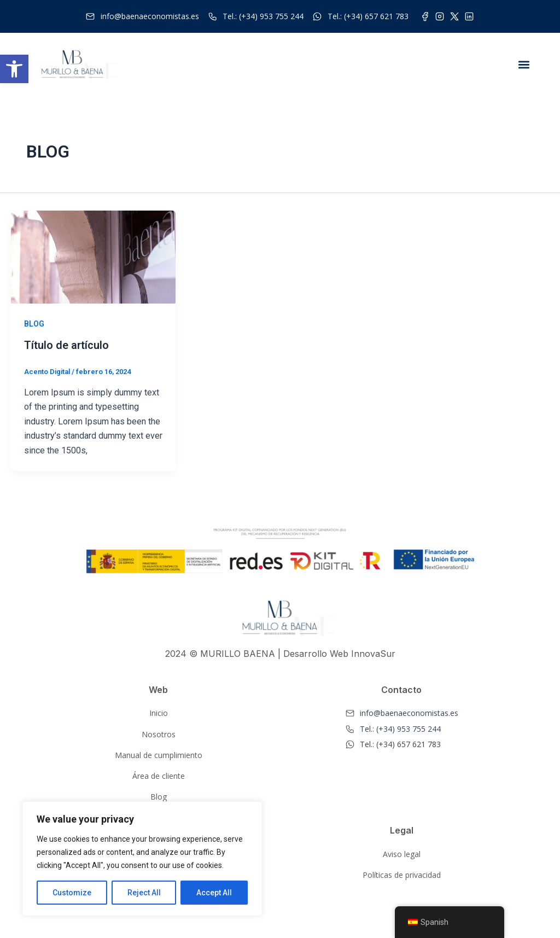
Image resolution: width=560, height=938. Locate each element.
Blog (159, 797)
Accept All (214, 893)
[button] (14, 69)
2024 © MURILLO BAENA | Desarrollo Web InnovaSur (280, 653)
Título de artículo (67, 345)
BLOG (34, 324)
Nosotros (159, 734)
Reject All (144, 893)
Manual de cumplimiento (159, 755)
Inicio (159, 713)
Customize (72, 893)
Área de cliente (159, 775)
